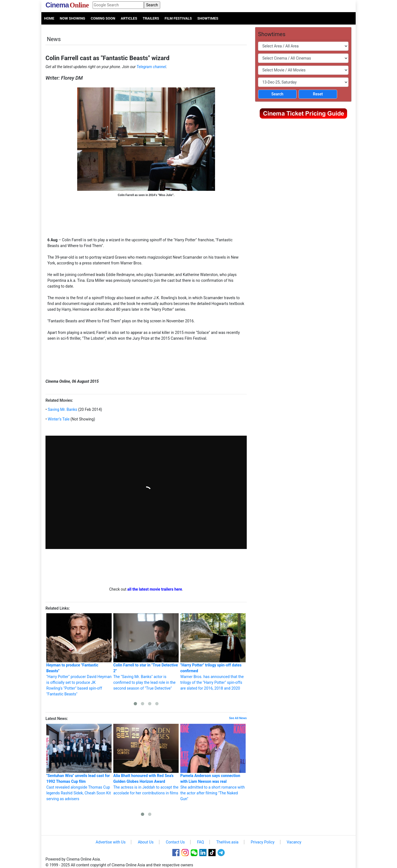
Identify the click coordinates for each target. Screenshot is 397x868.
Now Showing (73, 18)
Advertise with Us (111, 842)
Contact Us (175, 842)
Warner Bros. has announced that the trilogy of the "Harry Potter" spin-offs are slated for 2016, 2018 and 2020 (213, 652)
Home (49, 18)
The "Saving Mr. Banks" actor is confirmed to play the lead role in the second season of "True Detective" (146, 652)
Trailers (151, 18)
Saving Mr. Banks (62, 409)
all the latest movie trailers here (155, 589)
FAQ (201, 842)
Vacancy (294, 842)
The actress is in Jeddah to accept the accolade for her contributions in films (146, 759)
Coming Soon (103, 18)
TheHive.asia (227, 842)
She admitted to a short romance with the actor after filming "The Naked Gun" (213, 762)
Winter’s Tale (58, 419)
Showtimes (208, 18)
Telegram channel (151, 67)
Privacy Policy (262, 842)
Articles (129, 18)
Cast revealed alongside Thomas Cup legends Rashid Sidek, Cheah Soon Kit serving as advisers (79, 762)
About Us (146, 842)
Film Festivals (178, 18)
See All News (238, 718)
